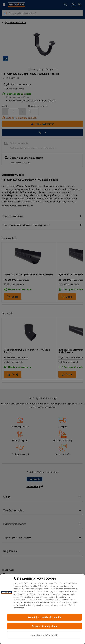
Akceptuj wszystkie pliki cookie (44, 617)
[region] (42, 609)
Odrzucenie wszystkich (44, 626)
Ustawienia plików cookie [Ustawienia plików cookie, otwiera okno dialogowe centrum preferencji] (44, 635)
